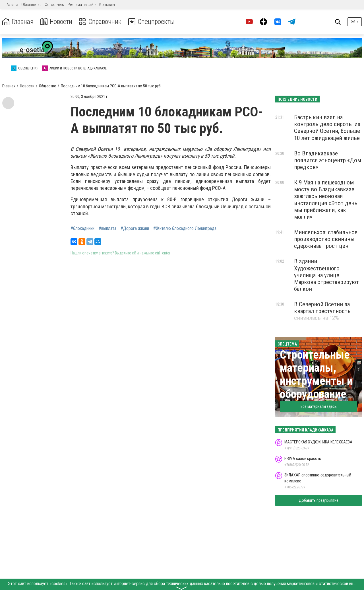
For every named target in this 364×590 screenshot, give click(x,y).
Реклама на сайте (82, 5)
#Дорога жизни (135, 229)
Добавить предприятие (319, 500)
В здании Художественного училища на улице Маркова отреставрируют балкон (326, 275)
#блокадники (82, 229)
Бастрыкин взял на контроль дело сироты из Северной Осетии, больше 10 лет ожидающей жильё (327, 128)
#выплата (107, 229)
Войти (355, 21)
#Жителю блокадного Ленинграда (185, 229)
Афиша (12, 5)
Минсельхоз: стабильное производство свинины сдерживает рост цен (326, 239)
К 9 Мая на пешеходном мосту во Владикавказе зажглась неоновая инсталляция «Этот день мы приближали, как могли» (326, 200)
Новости (56, 22)
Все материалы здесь (319, 406)
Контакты (107, 5)
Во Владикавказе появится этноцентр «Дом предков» (328, 160)
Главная (18, 22)
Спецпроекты (152, 22)
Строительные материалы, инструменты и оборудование (316, 374)
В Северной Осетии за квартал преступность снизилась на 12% (322, 311)
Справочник (101, 22)
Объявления (31, 5)
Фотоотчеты (55, 5)
